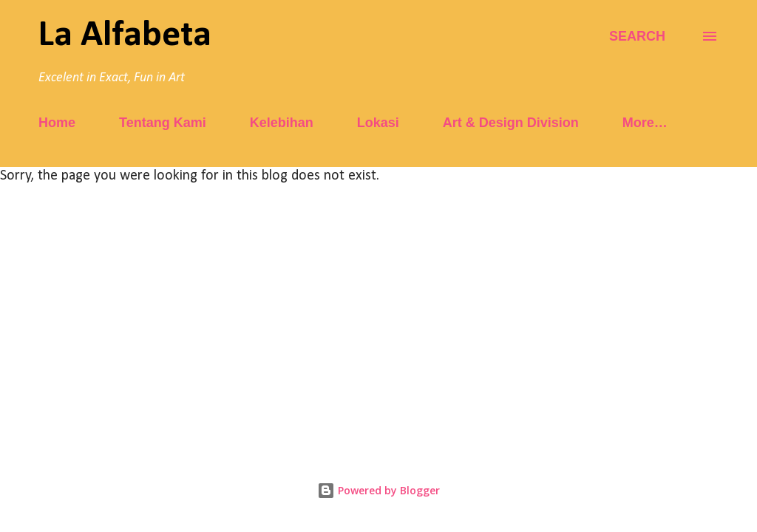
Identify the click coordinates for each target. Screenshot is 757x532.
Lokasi (378, 123)
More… (645, 123)
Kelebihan (282, 123)
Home (57, 123)
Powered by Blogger (378, 490)
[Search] (637, 36)
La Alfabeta (125, 36)
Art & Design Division (511, 123)
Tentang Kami (163, 123)
